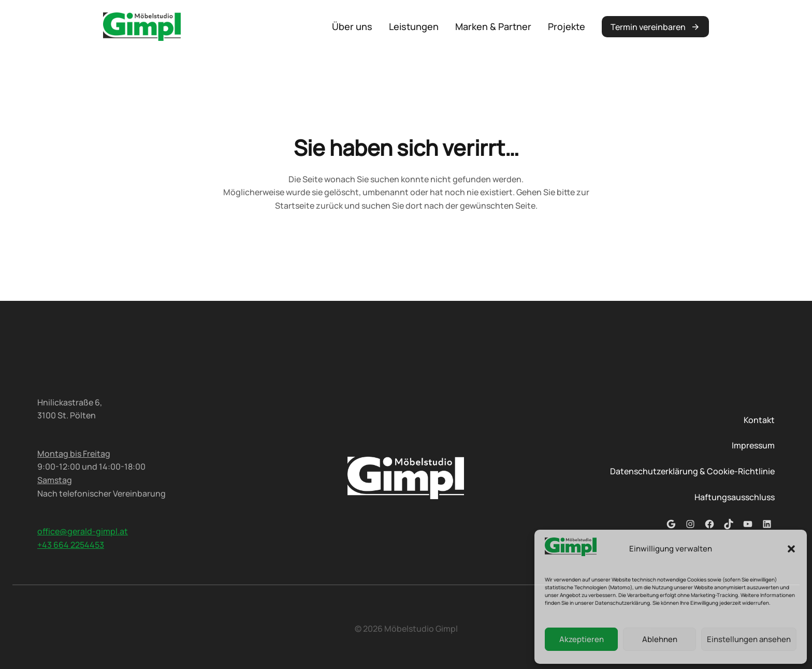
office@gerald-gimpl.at (83, 531)
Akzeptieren (582, 639)
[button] (791, 549)
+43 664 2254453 (71, 545)
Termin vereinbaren (648, 27)
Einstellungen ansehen (749, 639)
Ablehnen (660, 639)
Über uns (352, 26)
